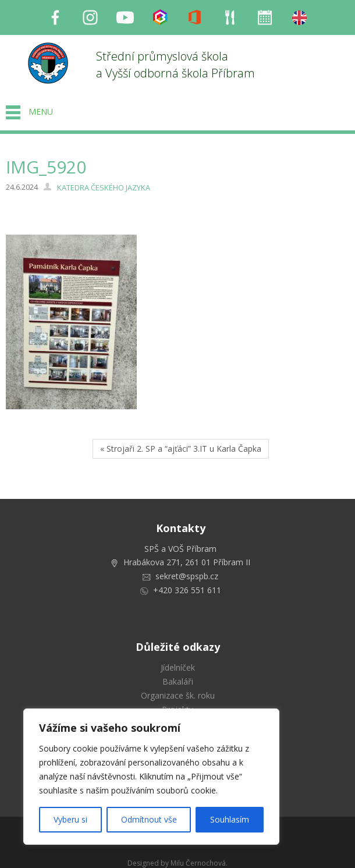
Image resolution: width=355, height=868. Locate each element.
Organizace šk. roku (178, 695)
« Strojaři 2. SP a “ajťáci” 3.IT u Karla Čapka (181, 449)
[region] (151, 777)
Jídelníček (178, 667)
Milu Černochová (198, 863)
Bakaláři (178, 681)
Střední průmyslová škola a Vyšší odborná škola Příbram (175, 65)
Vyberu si (70, 819)
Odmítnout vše (149, 819)
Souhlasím (230, 819)
